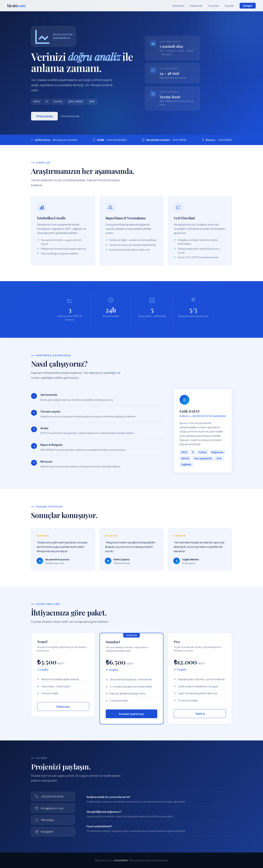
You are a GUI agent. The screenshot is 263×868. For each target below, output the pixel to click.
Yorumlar (214, 6)
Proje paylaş (44, 118)
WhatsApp (45, 820)
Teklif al (200, 714)
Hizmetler (178, 6)
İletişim (248, 6)
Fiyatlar (229, 6)
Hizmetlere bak (70, 118)
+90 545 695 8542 (49, 797)
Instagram (44, 832)
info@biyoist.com (49, 808)
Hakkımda (196, 6)
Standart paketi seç (131, 714)
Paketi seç (63, 707)
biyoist (16, 6)
